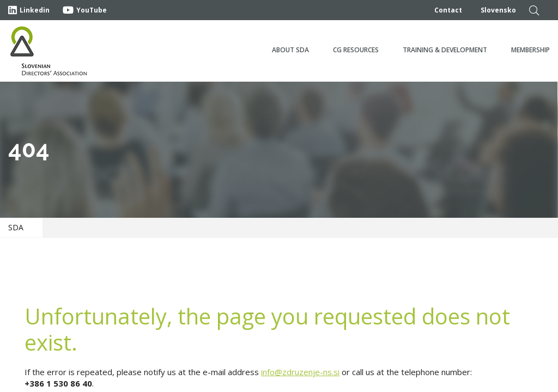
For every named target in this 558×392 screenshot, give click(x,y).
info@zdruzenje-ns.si (300, 372)
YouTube (85, 10)
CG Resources (356, 50)
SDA (16, 227)
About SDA (290, 50)
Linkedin (29, 10)
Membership (530, 50)
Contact (448, 10)
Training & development (445, 50)
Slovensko (498, 10)
